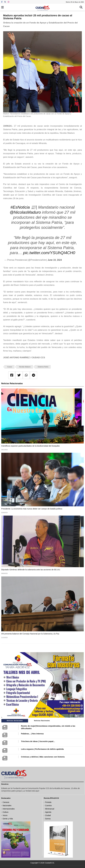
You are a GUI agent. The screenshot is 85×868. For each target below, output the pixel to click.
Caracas (6, 802)
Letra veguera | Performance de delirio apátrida (42, 749)
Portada (48, 802)
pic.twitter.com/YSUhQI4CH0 (49, 253)
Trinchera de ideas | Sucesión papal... (38, 741)
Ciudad (48, 815)
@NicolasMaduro (25, 212)
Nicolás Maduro (25, 367)
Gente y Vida (8, 819)
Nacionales (7, 806)
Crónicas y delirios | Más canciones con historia (43, 757)
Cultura (6, 812)
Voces (5, 815)
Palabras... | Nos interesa (32, 734)
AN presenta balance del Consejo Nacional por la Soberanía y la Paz (30, 634)
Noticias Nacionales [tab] (42, 721)
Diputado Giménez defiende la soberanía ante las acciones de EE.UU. (31, 570)
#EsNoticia (20, 207)
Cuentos (48, 806)
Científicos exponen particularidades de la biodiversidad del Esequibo (30, 446)
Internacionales (9, 809)
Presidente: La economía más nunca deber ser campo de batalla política (32, 509)
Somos (48, 819)
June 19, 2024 (55, 260)
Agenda (48, 812)
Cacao (10, 367)
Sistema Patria (43, 367)
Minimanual (50, 809)
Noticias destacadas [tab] (15, 721)
